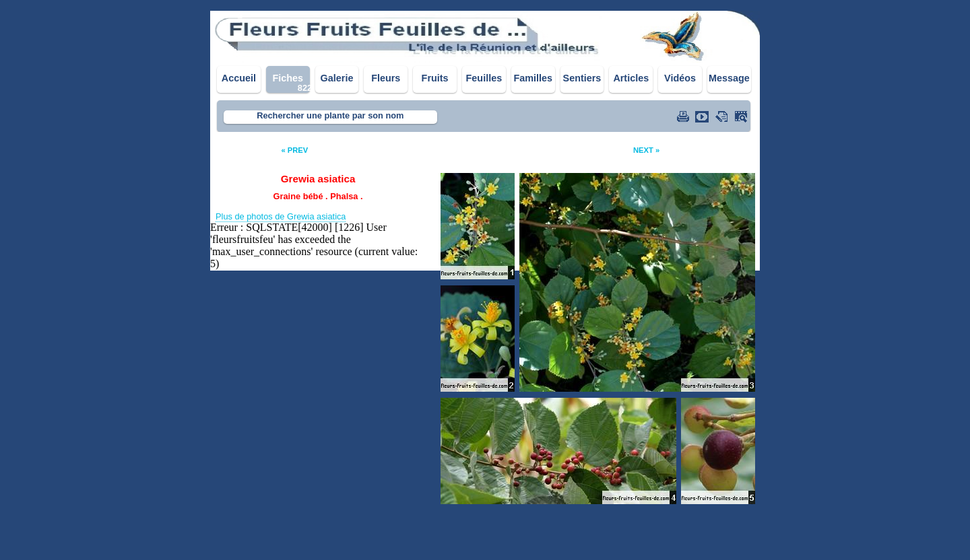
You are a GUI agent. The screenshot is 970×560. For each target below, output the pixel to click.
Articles (631, 78)
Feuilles (484, 78)
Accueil (239, 78)
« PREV (294, 150)
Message (729, 78)
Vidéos (680, 78)
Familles (533, 78)
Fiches (288, 78)
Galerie (337, 78)
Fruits (435, 78)
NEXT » (646, 150)
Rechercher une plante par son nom (330, 115)
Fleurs (386, 78)
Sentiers (582, 78)
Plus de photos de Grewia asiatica (281, 216)
